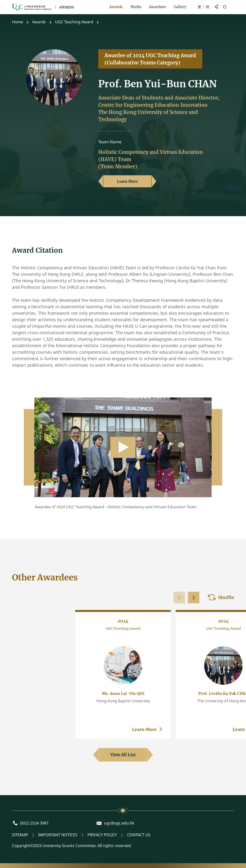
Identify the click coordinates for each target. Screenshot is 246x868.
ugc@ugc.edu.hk (119, 823)
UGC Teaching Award (74, 22)
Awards (39, 22)
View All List (123, 755)
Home (18, 22)
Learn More (127, 181)
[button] (194, 598)
